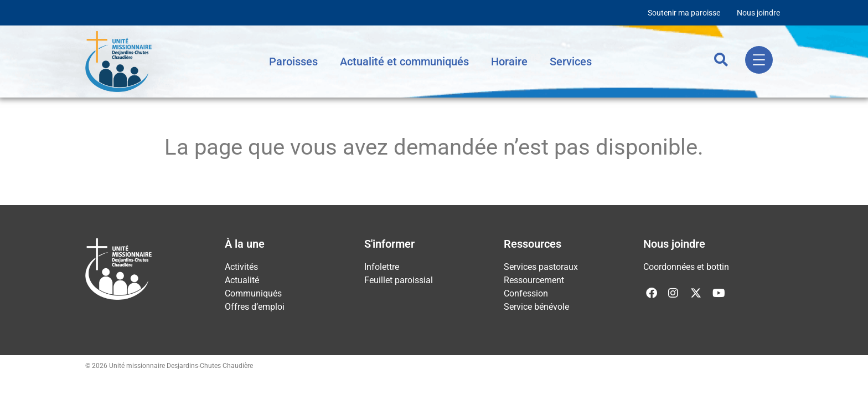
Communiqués (253, 293)
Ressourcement (534, 280)
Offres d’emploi (255, 307)
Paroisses (293, 62)
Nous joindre (758, 13)
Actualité (242, 280)
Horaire (509, 62)
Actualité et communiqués (404, 62)
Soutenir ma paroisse (684, 13)
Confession (526, 293)
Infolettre (382, 267)
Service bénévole (536, 307)
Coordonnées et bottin (686, 267)
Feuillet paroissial (399, 280)
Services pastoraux (541, 267)
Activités (241, 267)
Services (571, 62)
